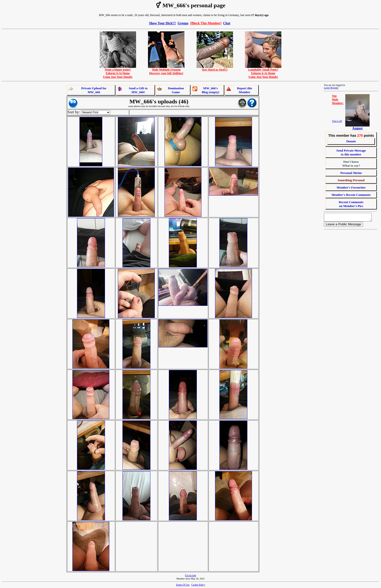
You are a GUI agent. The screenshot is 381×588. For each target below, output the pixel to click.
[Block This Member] (206, 23)
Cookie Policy (198, 585)
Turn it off (337, 121)
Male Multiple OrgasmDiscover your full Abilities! (166, 70)
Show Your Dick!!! (162, 23)
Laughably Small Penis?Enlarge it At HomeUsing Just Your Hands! (263, 72)
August (358, 128)
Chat (227, 23)
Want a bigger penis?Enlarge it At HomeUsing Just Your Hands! (118, 72)
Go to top (190, 575)
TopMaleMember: (338, 100)
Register (334, 88)
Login (327, 88)
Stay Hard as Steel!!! (215, 68)
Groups (183, 23)
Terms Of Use (183, 585)
